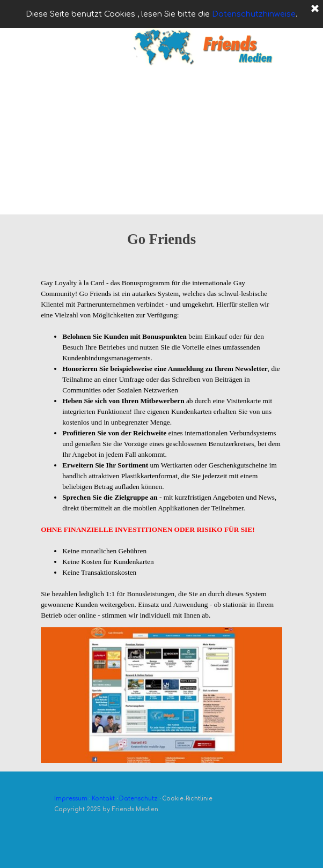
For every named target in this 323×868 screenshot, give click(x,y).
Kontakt (103, 799)
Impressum (71, 799)
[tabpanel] (161, 250)
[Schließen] (315, 9)
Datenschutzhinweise (254, 14)
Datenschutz (138, 799)
